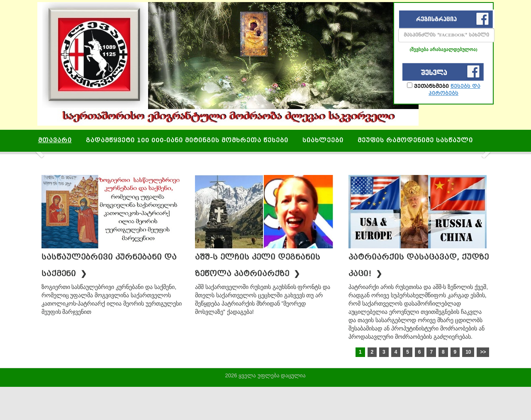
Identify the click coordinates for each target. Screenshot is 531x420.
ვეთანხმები (444, 89)
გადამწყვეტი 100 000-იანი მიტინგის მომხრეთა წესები (187, 141)
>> (483, 352)
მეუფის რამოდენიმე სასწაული (415, 141)
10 (468, 352)
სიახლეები (323, 141)
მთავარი (55, 141)
